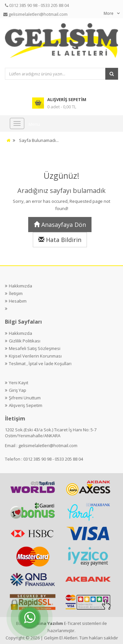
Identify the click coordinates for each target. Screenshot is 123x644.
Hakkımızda (20, 286)
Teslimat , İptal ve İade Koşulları (40, 363)
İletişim (16, 293)
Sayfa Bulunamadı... (39, 140)
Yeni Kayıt (19, 383)
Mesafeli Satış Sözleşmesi (35, 348)
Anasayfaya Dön (60, 225)
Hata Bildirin (60, 240)
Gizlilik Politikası (25, 341)
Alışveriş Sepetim (26, 405)
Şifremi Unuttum (25, 398)
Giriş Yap (18, 390)
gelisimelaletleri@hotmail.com (48, 445)
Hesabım (18, 301)
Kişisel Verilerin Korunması (35, 356)
